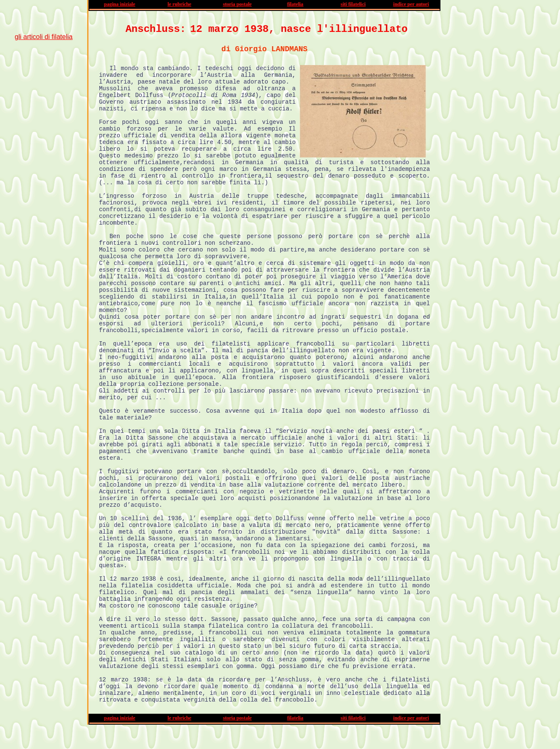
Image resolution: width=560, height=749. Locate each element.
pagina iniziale (120, 4)
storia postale (237, 4)
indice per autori (411, 4)
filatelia (295, 4)
